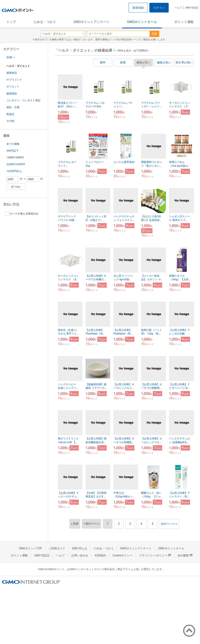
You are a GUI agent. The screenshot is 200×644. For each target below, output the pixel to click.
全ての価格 (13, 144)
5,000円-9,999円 (16, 164)
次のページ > (169, 524)
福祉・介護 (13, 107)
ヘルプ (178, 8)
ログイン (159, 8)
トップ (11, 22)
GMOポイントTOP (30, 548)
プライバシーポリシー (155, 555)
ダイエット (13, 86)
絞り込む (16, 187)
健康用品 (12, 94)
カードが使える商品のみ (22, 214)
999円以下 (13, 151)
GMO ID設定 (192, 8)
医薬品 (10, 114)
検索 (154, 34)
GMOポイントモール (142, 22)
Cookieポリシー (123, 555)
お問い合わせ (80, 555)
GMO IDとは (80, 548)
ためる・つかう (45, 22)
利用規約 (100, 555)
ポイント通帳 (184, 22)
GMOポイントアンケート (92, 22)
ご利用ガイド (57, 548)
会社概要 (185, 555)
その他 (10, 121)
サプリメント (14, 80)
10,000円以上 (14, 171)
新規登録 (138, 8)
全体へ (11, 57)
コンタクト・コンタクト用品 (23, 100)
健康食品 (12, 73)
